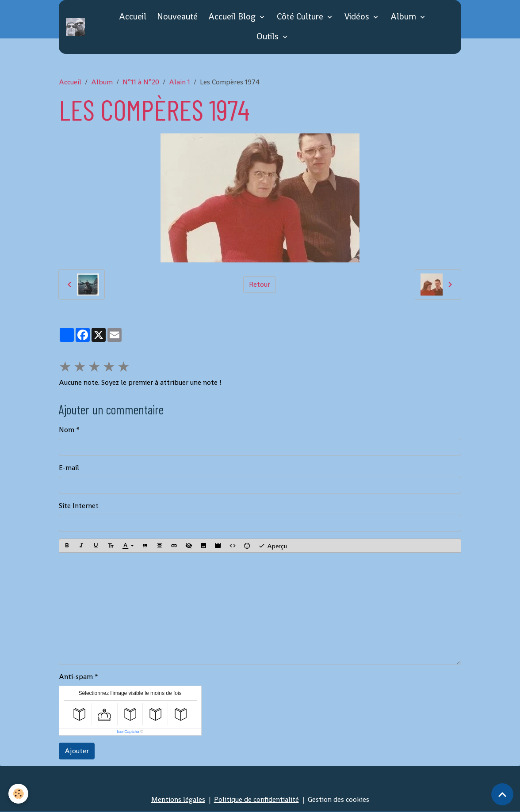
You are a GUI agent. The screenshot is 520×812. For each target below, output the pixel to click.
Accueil (133, 17)
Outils (269, 36)
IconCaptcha (128, 732)
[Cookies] (19, 794)
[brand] (77, 27)
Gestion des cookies (338, 799)
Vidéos (358, 17)
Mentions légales (178, 799)
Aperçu (273, 546)
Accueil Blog (233, 17)
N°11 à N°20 (141, 82)
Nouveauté (177, 17)
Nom (67, 430)
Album (404, 17)
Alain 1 (180, 82)
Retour (260, 284)
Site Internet (79, 506)
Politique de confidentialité (256, 799)
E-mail (69, 468)
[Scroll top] (502, 794)
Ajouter (77, 751)
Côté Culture (301, 17)
